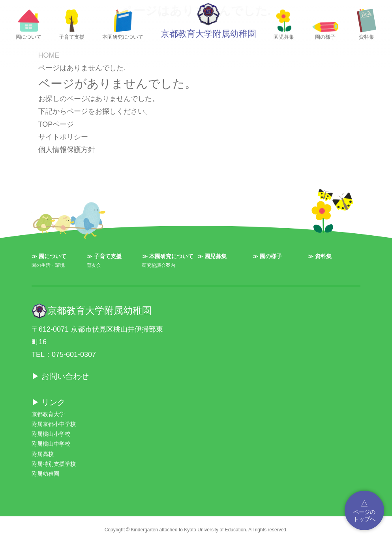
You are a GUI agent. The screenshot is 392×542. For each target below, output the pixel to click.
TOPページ (56, 124)
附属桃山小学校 (51, 434)
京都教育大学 (48, 414)
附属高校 (43, 454)
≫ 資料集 (320, 256)
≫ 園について (49, 256)
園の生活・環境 (48, 265)
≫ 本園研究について (168, 256)
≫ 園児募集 (212, 256)
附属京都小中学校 (54, 424)
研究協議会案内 (159, 265)
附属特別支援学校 (54, 464)
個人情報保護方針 (67, 150)
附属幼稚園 (45, 474)
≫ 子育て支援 (104, 256)
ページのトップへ (364, 510)
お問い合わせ (65, 376)
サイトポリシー (63, 137)
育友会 (94, 265)
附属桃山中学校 (51, 444)
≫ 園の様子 (267, 256)
